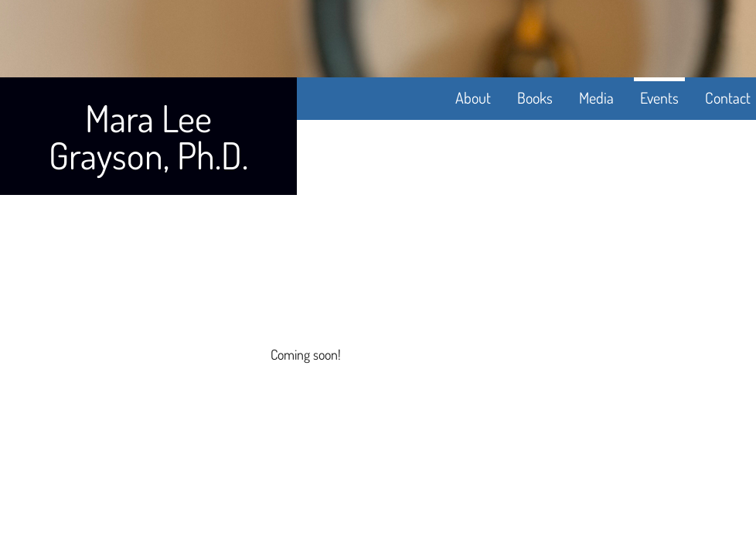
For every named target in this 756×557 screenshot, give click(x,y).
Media (596, 97)
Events (659, 97)
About (473, 97)
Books (535, 97)
